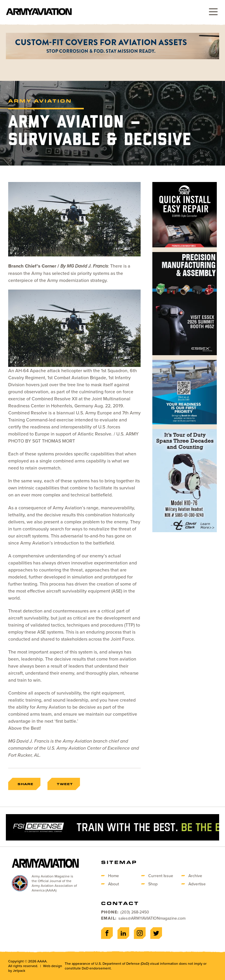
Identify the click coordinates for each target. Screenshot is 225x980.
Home (114, 876)
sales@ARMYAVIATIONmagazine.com (152, 918)
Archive (195, 876)
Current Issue (161, 876)
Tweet (65, 784)
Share (25, 784)
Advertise (197, 884)
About (114, 884)
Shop (153, 884)
